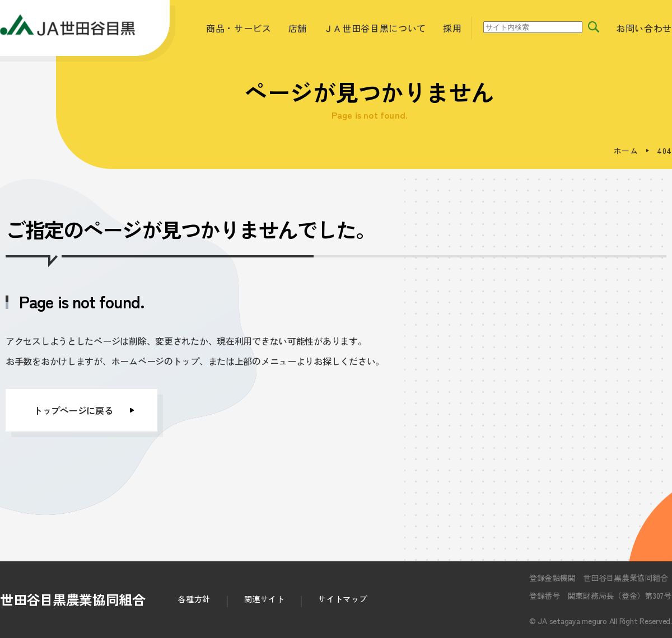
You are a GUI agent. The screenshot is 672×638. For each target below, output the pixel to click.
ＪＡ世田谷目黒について (375, 28)
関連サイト (265, 599)
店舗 (298, 28)
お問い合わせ (644, 28)
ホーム (626, 151)
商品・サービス (239, 28)
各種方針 (194, 599)
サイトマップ (342, 599)
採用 (452, 28)
